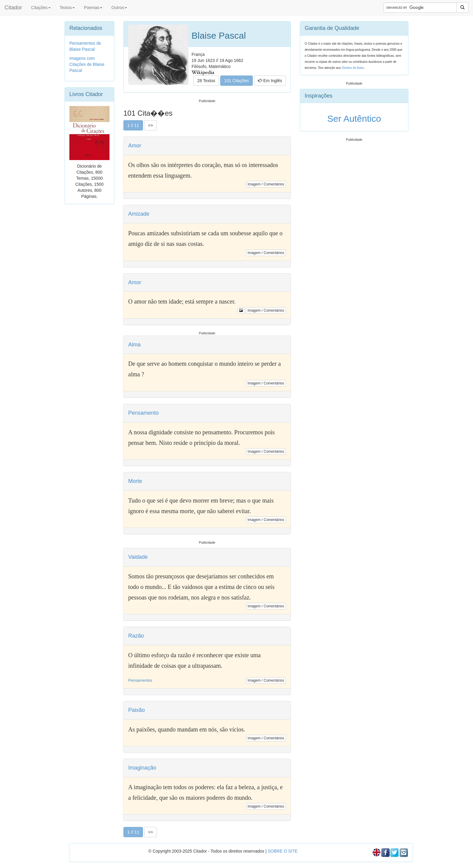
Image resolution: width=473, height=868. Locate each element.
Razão (136, 636)
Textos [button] (67, 8)
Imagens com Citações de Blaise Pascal (87, 64)
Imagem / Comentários (266, 184)
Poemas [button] (93, 8)
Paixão (137, 710)
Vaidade (138, 557)
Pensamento (143, 413)
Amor (135, 146)
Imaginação (142, 768)
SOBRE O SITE (283, 851)
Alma (134, 345)
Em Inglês (270, 81)
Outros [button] (119, 8)
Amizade (139, 214)
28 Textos (206, 81)
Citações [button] (41, 8)
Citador (13, 8)
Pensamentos (140, 680)
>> (151, 125)
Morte (135, 481)
